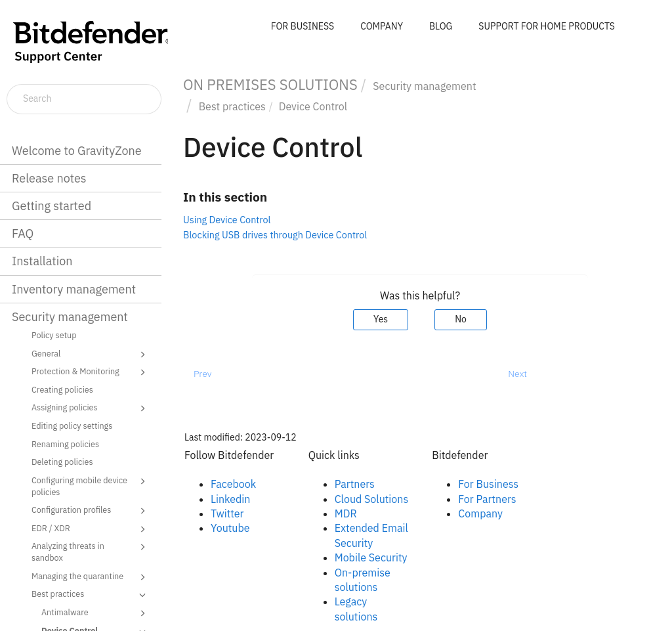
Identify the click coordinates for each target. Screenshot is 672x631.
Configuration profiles (91, 511)
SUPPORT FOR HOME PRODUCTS (547, 26)
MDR (346, 513)
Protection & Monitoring (91, 372)
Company (480, 513)
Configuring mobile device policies (91, 486)
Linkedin (230, 499)
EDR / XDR (91, 529)
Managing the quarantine (91, 577)
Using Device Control (227, 220)
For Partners (487, 499)
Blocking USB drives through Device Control (275, 235)
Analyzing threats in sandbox (91, 551)
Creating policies (62, 389)
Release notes (49, 178)
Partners (355, 484)
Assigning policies (91, 408)
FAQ (23, 233)
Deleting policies (62, 462)
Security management (70, 317)
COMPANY (382, 26)
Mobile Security (371, 557)
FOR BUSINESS (303, 26)
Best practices (91, 595)
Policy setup (54, 335)
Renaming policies (65, 444)
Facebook (233, 484)
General (91, 355)
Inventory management (74, 289)
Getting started (52, 206)
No (461, 319)
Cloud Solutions (372, 499)
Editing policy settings (72, 425)
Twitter (227, 513)
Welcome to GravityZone (77, 151)
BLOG (441, 26)
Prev (202, 374)
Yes (381, 319)
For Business (488, 484)
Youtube (230, 528)
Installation (42, 261)
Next (517, 374)
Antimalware (95, 613)
